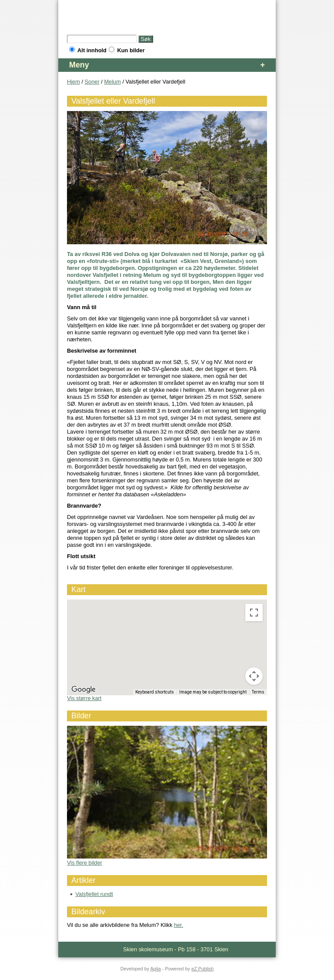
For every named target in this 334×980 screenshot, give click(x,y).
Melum (112, 82)
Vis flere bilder (85, 863)
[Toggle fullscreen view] (254, 613)
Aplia (156, 969)
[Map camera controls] (254, 676)
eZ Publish (202, 969)
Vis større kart (84, 698)
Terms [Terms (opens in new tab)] (258, 692)
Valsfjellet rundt (94, 894)
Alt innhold (88, 50)
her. (179, 925)
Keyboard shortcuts (155, 692)
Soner (92, 82)
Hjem (73, 82)
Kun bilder (127, 50)
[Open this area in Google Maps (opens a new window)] (83, 690)
